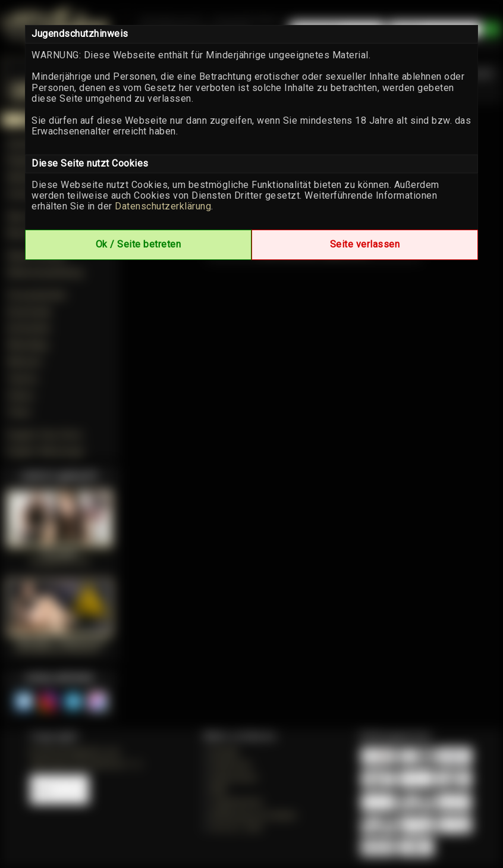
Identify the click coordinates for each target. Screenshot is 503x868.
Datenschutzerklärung (163, 206)
